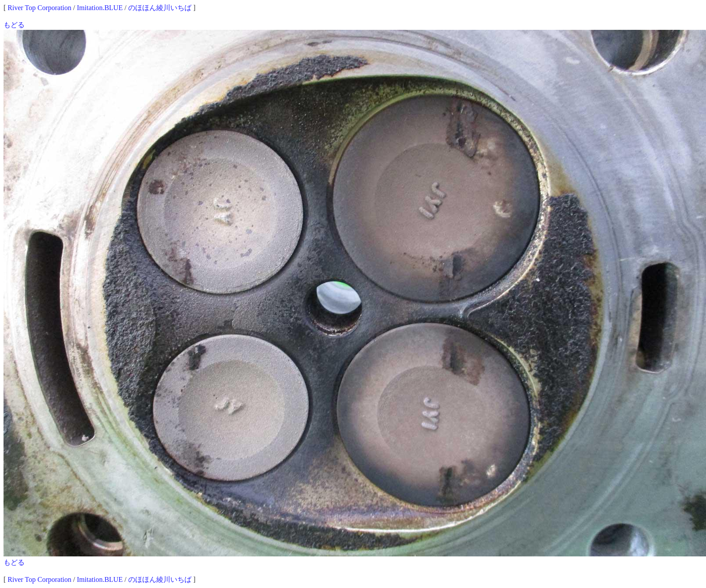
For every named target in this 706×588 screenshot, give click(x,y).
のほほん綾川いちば (160, 8)
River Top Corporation (39, 8)
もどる (14, 25)
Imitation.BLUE (100, 8)
